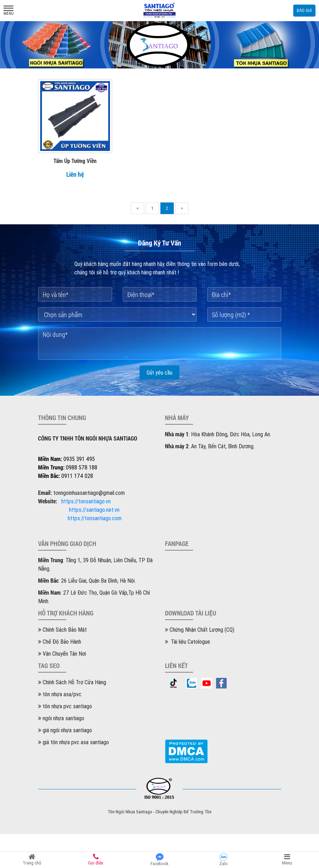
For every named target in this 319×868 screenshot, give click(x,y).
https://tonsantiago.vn (86, 501)
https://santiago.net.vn (94, 510)
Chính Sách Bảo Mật (62, 630)
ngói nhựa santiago (61, 718)
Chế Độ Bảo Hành (60, 642)
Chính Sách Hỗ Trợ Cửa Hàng (72, 682)
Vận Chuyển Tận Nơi (62, 654)
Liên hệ (75, 174)
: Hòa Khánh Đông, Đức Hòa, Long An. (218, 434)
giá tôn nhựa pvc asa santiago (73, 742)
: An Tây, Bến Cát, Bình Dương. (210, 446)
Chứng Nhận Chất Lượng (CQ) (200, 630)
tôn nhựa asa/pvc (60, 694)
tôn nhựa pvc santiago (65, 706)
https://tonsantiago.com (95, 518)
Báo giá (304, 10)
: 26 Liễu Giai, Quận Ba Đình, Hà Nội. (87, 581)
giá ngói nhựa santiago (65, 730)
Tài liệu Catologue (188, 642)
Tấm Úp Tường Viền (75, 161)
